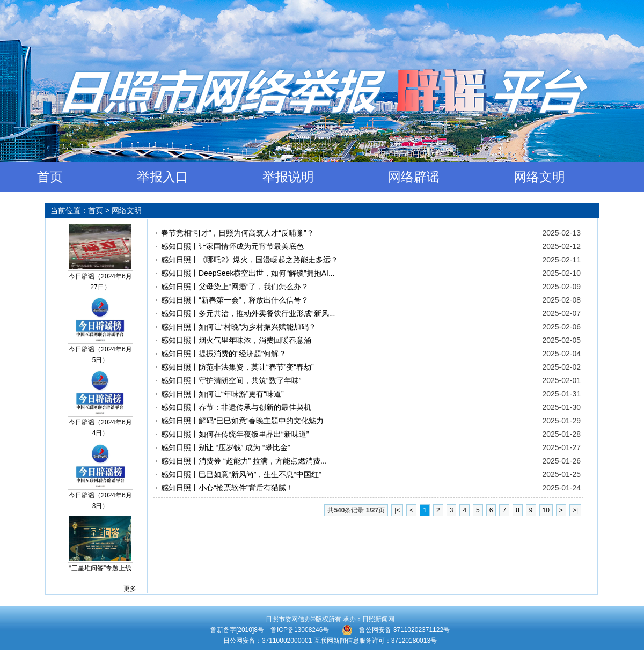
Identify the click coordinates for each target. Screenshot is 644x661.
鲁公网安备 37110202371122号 (396, 630)
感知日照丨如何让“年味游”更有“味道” (222, 394)
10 (546, 510)
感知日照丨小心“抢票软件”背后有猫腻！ (227, 488)
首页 (50, 177)
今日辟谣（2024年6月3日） (100, 501)
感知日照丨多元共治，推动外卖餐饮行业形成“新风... (248, 313)
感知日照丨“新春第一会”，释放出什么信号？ (235, 300)
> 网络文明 (123, 210)
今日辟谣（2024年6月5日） (100, 355)
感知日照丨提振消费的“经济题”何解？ (224, 354)
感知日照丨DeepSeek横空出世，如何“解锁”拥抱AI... (248, 273)
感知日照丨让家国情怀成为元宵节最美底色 (232, 246)
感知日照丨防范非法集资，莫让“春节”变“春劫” (237, 367)
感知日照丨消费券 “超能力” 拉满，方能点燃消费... (244, 461)
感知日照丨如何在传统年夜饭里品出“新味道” (235, 434)
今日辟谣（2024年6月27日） (100, 282)
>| (575, 510)
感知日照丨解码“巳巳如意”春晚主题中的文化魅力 (242, 421)
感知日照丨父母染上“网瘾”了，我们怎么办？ (235, 287)
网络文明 (539, 177)
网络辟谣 (414, 177)
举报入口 (163, 177)
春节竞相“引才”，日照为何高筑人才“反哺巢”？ (237, 233)
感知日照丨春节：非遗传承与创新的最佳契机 (236, 407)
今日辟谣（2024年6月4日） (100, 428)
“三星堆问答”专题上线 (100, 568)
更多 (130, 589)
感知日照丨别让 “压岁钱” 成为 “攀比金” (225, 447)
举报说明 (288, 177)
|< (397, 510)
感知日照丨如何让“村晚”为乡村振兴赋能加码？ (239, 327)
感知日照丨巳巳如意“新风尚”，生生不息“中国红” (241, 474)
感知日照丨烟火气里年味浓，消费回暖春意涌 (236, 340)
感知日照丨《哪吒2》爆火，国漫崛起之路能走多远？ (250, 260)
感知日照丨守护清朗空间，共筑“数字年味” (231, 380)
